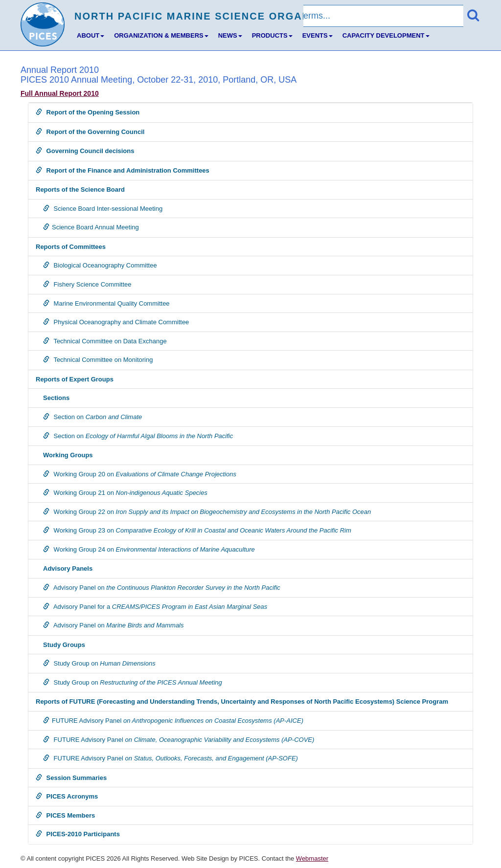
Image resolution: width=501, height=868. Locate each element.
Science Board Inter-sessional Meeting (103, 209)
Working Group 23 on (197, 530)
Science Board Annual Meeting (91, 227)
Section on (92, 417)
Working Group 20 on (140, 474)
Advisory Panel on (162, 588)
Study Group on (99, 663)
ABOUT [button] (91, 35)
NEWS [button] (230, 35)
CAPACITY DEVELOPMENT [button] (386, 35)
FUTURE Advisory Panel (173, 721)
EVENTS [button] (318, 35)
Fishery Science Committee (87, 284)
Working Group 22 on (207, 512)
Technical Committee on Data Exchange (105, 341)
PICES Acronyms (67, 796)
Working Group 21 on (125, 493)
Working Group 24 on (149, 549)
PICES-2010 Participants (78, 834)
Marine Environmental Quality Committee (106, 303)
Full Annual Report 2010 (60, 93)
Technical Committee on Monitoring (98, 360)
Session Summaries (71, 778)
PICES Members (65, 815)
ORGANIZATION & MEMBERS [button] (161, 35)
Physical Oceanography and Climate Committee (116, 322)
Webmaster (312, 858)
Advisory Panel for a (155, 607)
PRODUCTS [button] (272, 35)
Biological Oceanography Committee (100, 265)
